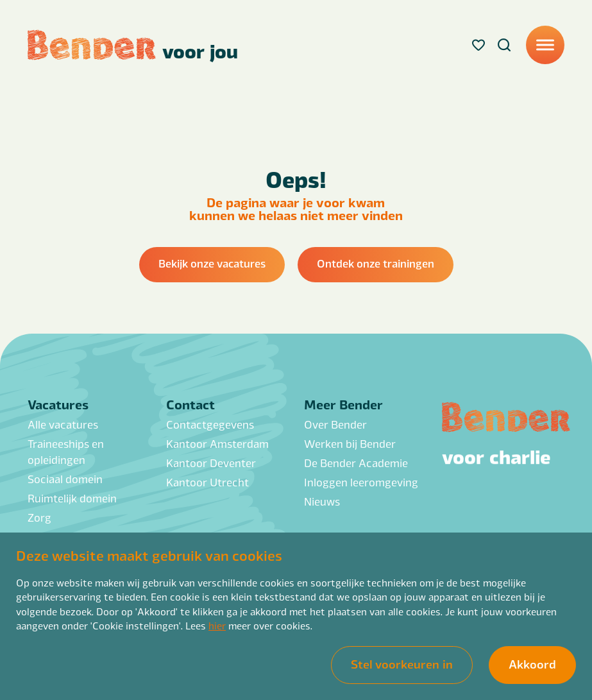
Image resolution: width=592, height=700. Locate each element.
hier (217, 625)
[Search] (504, 45)
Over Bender (335, 424)
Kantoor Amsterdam (217, 444)
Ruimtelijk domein (72, 498)
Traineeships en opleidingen (66, 452)
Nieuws (322, 501)
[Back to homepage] (133, 45)
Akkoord (532, 663)
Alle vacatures (63, 424)
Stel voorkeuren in (402, 663)
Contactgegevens (210, 424)
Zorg (39, 517)
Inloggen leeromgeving (361, 482)
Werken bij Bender (350, 444)
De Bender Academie (356, 463)
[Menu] (545, 45)
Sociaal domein (65, 479)
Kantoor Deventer (211, 463)
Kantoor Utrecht (207, 482)
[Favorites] (478, 45)
